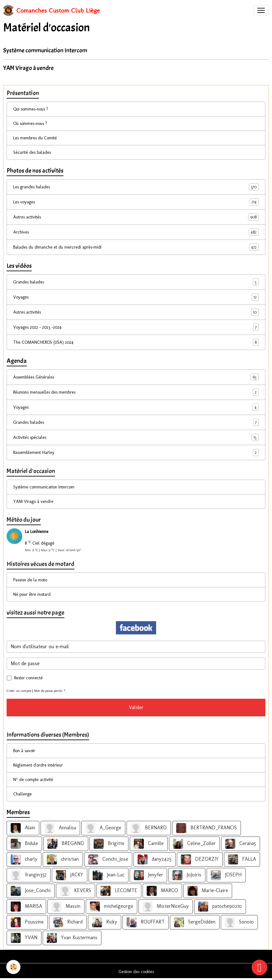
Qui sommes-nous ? (31, 109)
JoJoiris (187, 875)
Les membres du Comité (35, 138)
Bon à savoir (24, 751)
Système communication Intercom (45, 51)
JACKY (70, 875)
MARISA (26, 907)
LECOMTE (119, 891)
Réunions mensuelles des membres (136, 392)
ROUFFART (146, 922)
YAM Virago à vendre (28, 68)
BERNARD (149, 828)
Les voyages (136, 202)
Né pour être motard (32, 594)
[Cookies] (13, 967)
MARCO (162, 891)
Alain (23, 828)
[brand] (52, 10)
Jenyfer (148, 875)
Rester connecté (28, 678)
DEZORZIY (200, 859)
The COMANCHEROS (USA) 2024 (136, 342)
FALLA (242, 859)
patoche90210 (220, 907)
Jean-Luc (109, 875)
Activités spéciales (136, 437)
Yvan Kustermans (72, 938)
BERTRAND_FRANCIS (207, 828)
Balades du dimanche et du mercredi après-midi (136, 247)
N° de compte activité (33, 780)
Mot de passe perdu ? (49, 691)
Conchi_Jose (108, 859)
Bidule (24, 844)
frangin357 (29, 875)
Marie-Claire (208, 891)
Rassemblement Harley (136, 452)
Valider (136, 707)
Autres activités (136, 217)
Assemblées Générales (136, 377)
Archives (136, 232)
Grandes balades (136, 282)
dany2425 (155, 859)
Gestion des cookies (136, 972)
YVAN (24, 938)
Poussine (27, 922)
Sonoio (239, 922)
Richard (68, 922)
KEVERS (76, 891)
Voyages (136, 297)
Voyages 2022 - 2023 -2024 (136, 327)
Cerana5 (241, 844)
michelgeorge (112, 907)
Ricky (105, 922)
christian (63, 859)
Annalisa (60, 828)
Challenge (22, 794)
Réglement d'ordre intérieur (38, 765)
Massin (66, 907)
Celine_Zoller (194, 844)
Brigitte (109, 844)
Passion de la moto (30, 580)
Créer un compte (19, 691)
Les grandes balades (136, 187)
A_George (103, 828)
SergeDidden (195, 922)
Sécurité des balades (32, 152)
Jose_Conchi (31, 891)
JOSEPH (226, 875)
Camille (149, 844)
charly (24, 859)
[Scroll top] (259, 967)
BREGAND (66, 844)
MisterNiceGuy (166, 907)
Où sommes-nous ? (30, 124)
